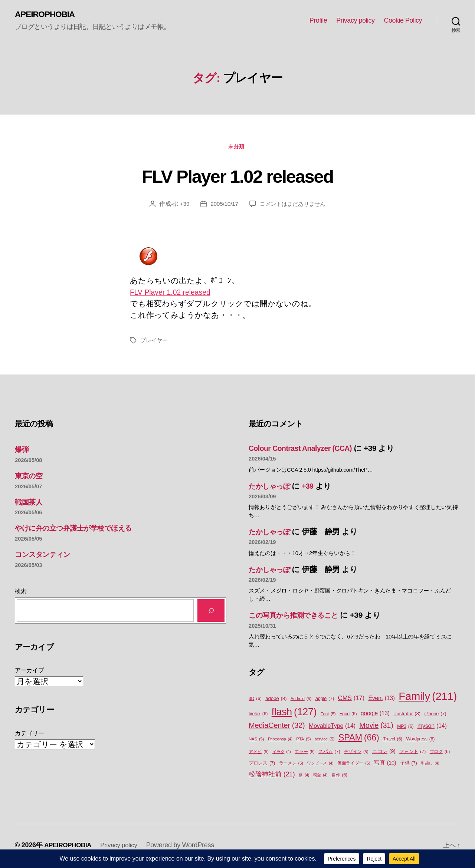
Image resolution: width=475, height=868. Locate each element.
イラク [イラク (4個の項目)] (281, 753)
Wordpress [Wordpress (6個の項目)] (420, 741)
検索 (21, 593)
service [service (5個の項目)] (325, 741)
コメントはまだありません (293, 206)
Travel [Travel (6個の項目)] (393, 741)
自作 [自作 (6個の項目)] (339, 777)
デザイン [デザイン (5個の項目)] (356, 754)
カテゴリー (30, 735)
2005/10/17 (222, 206)
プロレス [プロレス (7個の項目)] (262, 765)
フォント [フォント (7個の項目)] (412, 753)
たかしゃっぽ (273, 488)
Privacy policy (355, 21)
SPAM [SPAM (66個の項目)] (359, 740)
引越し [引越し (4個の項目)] (430, 765)
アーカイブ (30, 672)
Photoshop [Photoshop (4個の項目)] (280, 741)
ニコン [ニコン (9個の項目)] (384, 753)
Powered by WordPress (186, 847)
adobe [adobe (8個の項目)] (276, 700)
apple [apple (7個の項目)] (325, 700)
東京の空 (30, 477)
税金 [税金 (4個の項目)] (320, 777)
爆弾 (22, 451)
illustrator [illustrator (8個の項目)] (407, 716)
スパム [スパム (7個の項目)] (329, 753)
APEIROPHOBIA (47, 15)
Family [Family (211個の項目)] (428, 698)
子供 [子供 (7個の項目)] (408, 765)
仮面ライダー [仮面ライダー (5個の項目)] (354, 765)
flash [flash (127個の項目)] (294, 714)
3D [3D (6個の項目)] (255, 701)
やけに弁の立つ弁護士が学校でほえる (81, 530)
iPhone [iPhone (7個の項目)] (435, 715)
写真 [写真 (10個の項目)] (385, 765)
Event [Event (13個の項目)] (382, 700)
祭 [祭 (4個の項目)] (304, 777)
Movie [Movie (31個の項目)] (376, 728)
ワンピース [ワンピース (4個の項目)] (320, 765)
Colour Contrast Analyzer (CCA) (305, 450)
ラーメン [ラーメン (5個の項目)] (291, 765)
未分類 (238, 148)
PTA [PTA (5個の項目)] (303, 741)
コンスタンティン (47, 556)
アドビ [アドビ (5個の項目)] (259, 754)
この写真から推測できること (300, 617)
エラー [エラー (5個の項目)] (305, 754)
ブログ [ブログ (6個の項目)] (440, 754)
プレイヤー (155, 342)
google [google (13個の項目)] (375, 715)
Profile (318, 21)
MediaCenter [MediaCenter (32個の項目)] (277, 727)
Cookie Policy (403, 21)
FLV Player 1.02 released (237, 176)
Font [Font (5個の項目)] (328, 716)
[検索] (211, 612)
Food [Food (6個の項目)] (348, 716)
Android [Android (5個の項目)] (301, 701)
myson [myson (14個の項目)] (432, 728)
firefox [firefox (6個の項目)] (258, 716)
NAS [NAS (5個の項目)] (256, 741)
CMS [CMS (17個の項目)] (351, 700)
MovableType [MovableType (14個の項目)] (332, 728)
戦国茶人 (30, 504)
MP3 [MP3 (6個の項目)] (405, 729)
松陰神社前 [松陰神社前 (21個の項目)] (272, 776)
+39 (182, 206)
